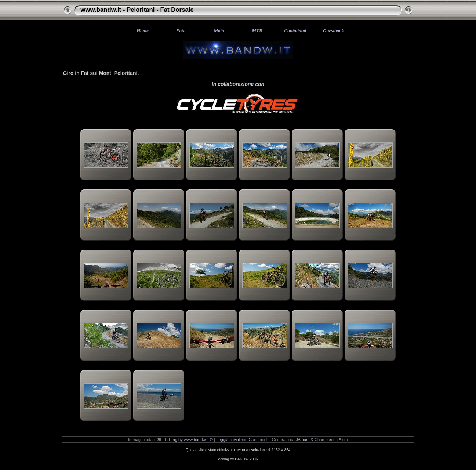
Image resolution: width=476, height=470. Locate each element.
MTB (257, 31)
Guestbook (333, 31)
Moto (219, 31)
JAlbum (303, 440)
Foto (181, 31)
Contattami (295, 31)
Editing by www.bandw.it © (189, 440)
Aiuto (344, 440)
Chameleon (325, 440)
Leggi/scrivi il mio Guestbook (242, 440)
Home (143, 31)
